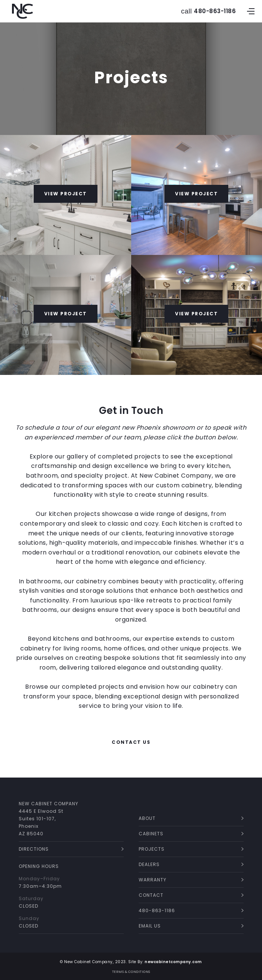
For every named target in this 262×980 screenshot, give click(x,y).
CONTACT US (131, 742)
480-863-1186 (215, 11)
